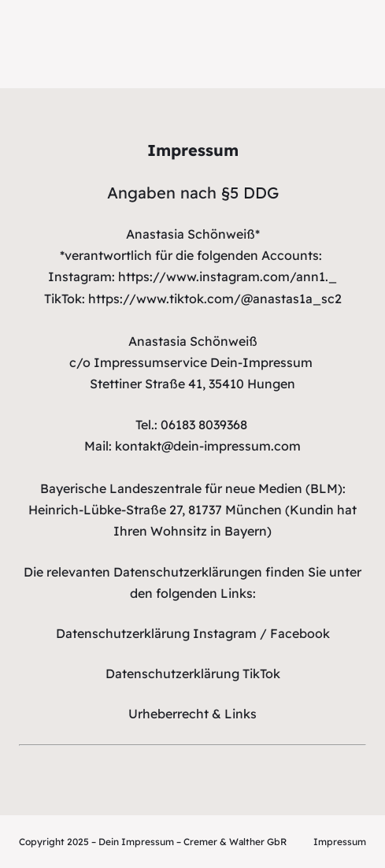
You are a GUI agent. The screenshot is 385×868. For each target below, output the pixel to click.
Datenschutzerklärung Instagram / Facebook (193, 633)
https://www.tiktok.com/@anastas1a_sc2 (215, 299)
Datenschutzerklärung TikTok (193, 673)
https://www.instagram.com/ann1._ (228, 276)
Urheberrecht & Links (192, 714)
